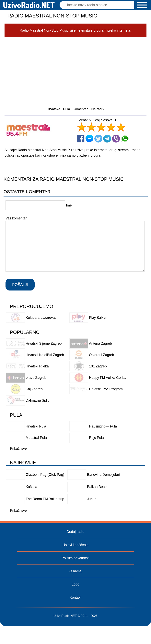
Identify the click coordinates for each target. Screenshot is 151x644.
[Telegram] (107, 139)
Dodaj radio (75, 532)
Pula (67, 109)
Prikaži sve (18, 449)
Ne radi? (98, 109)
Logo (75, 584)
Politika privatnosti (75, 558)
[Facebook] (81, 139)
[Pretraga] (98, 5)
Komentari (81, 109)
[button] (142, 5)
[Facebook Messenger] (89, 139)
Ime (69, 205)
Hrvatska (53, 109)
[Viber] (116, 139)
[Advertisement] (76, 69)
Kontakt (75, 597)
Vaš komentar (16, 218)
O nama (76, 571)
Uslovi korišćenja (75, 545)
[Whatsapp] (125, 139)
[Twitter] (98, 139)
